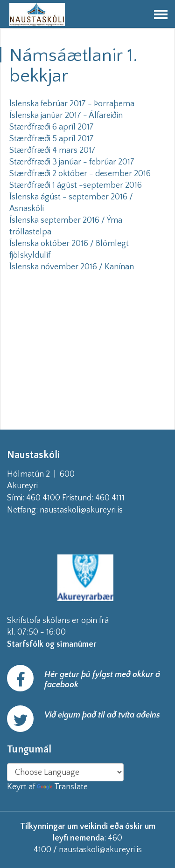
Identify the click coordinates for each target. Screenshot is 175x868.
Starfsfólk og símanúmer (52, 644)
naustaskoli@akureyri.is (96, 510)
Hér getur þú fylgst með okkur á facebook (102, 680)
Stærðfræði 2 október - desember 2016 (80, 174)
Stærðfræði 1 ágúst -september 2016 (76, 185)
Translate (62, 787)
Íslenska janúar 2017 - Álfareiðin (66, 116)
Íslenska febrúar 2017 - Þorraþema (72, 104)
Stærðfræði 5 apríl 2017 (52, 139)
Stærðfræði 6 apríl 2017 (52, 127)
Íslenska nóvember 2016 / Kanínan (72, 267)
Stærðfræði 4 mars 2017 (52, 150)
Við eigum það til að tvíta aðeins (102, 715)
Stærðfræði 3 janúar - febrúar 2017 (72, 162)
